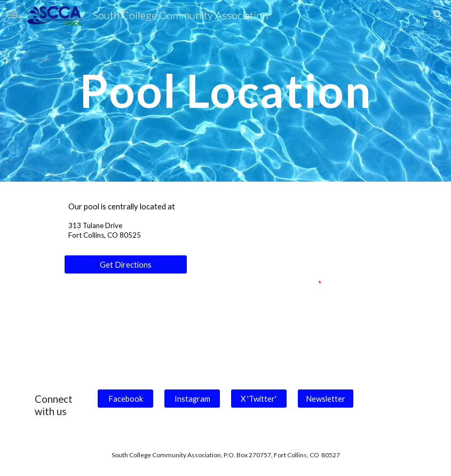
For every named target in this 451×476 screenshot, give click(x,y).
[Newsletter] (326, 399)
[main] (225, 91)
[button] (13, 15)
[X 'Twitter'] (259, 399)
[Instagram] (192, 399)
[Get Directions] (126, 264)
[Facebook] (125, 399)
